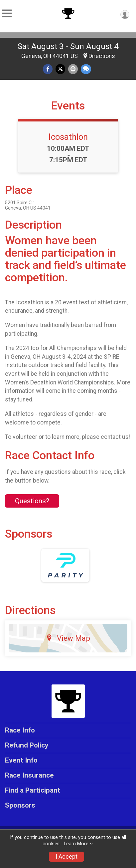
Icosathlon (68, 137)
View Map (68, 638)
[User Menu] (125, 15)
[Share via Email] (73, 69)
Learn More (76, 844)
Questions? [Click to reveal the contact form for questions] (32, 501)
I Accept (67, 857)
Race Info (20, 730)
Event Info (21, 760)
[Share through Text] (86, 69)
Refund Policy (27, 745)
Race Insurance (29, 775)
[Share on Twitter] (60, 69)
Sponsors (20, 805)
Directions (102, 56)
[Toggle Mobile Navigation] (7, 14)
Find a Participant (33, 790)
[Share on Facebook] (48, 69)
